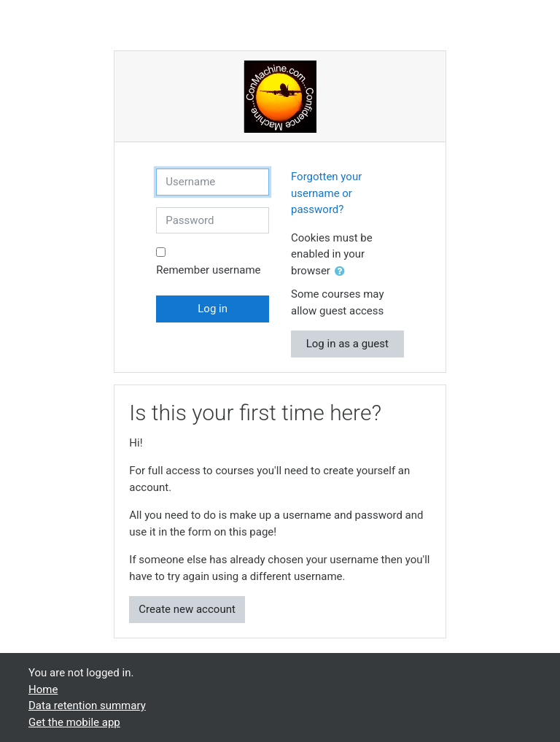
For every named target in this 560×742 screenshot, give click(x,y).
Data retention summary (87, 706)
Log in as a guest (347, 344)
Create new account (187, 609)
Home (43, 689)
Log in (213, 309)
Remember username (208, 270)
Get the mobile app (74, 722)
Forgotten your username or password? (326, 193)
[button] (343, 272)
